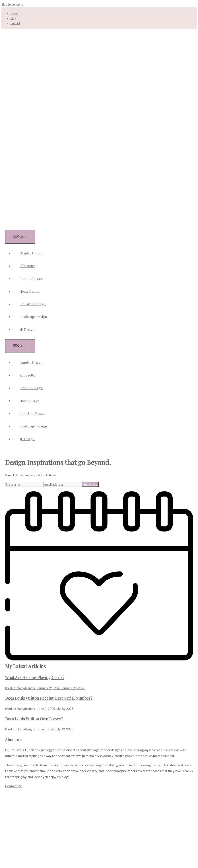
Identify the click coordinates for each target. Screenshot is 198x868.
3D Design (27, 329)
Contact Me (14, 786)
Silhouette (27, 266)
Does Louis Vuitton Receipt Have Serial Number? (49, 698)
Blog (13, 18)
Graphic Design (31, 253)
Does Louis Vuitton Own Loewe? (34, 719)
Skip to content (12, 4)
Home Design (30, 291)
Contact (15, 23)
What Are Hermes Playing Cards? (35, 677)
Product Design (31, 279)
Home (14, 13)
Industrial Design (33, 304)
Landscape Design (33, 317)
